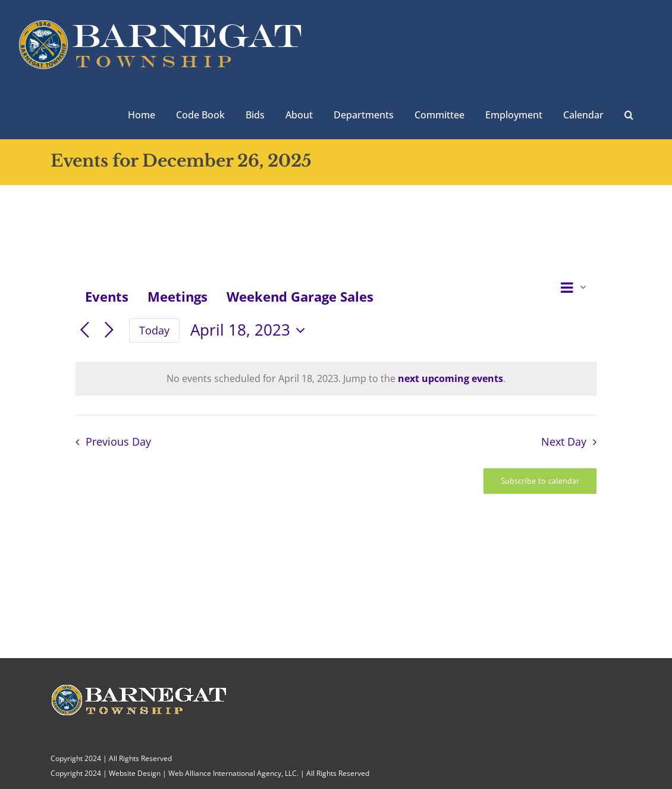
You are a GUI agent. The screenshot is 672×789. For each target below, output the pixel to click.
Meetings (178, 296)
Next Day (564, 442)
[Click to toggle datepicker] (251, 330)
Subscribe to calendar (540, 481)
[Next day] (109, 331)
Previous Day (118, 442)
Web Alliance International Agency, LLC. (233, 773)
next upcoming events (450, 378)
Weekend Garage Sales (300, 296)
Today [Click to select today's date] (154, 330)
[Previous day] (85, 331)
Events (107, 296)
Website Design (135, 773)
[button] (629, 114)
